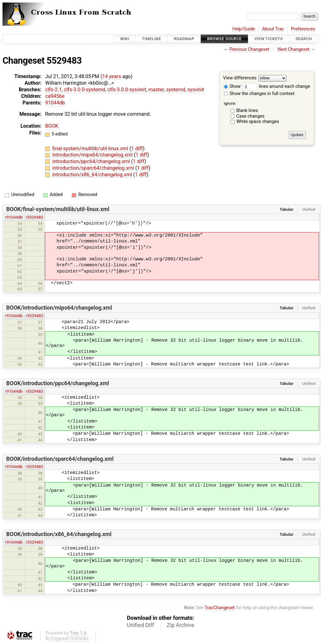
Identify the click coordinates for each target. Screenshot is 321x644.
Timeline (152, 39)
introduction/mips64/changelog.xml (93, 155)
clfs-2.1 (53, 90)
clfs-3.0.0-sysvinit (127, 90)
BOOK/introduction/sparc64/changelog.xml (60, 459)
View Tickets (269, 39)
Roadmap (184, 39)
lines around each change (276, 86)
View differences (240, 78)
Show (232, 86)
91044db (55, 103)
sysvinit (196, 90)
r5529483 (34, 217)
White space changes (258, 122)
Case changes (250, 116)
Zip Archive (180, 625)
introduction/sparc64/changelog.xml (94, 168)
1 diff (137, 149)
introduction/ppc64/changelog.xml (92, 161)
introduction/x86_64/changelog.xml (93, 175)
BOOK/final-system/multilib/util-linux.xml (58, 209)
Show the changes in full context (259, 94)
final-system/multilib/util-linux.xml (91, 149)
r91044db (14, 217)
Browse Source (224, 39)
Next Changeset (293, 49)
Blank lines (247, 111)
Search (304, 39)
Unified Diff (141, 625)
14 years (112, 76)
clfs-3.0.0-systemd (84, 90)
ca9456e (55, 96)
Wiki (125, 39)
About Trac (273, 29)
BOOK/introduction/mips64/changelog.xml (59, 308)
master (156, 90)
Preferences (303, 29)
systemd (176, 90)
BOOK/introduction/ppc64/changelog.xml (58, 383)
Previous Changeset (250, 49)
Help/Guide (244, 29)
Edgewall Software (70, 639)
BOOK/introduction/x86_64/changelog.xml (59, 534)
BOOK (52, 126)
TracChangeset (220, 608)
